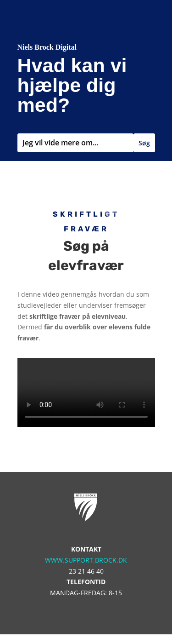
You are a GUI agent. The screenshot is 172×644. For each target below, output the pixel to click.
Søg (144, 143)
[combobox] (75, 143)
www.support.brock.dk (86, 560)
